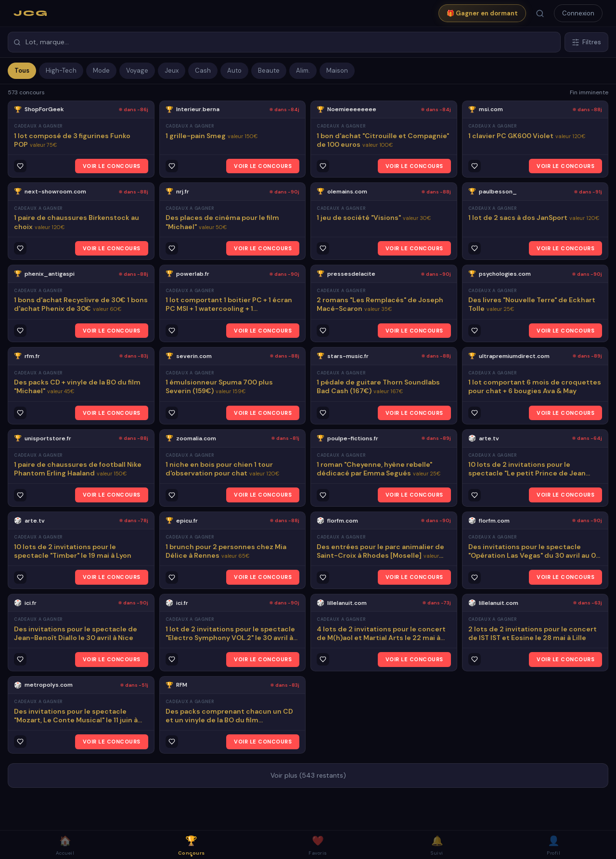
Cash (203, 71)
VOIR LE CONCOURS (112, 166)
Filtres (586, 42)
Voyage (137, 71)
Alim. (303, 71)
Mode (101, 71)
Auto (234, 71)
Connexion (578, 13)
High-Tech (61, 71)
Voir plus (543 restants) (308, 775)
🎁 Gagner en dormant (482, 13)
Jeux (172, 71)
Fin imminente (589, 92)
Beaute (269, 71)
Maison (337, 71)
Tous (22, 71)
